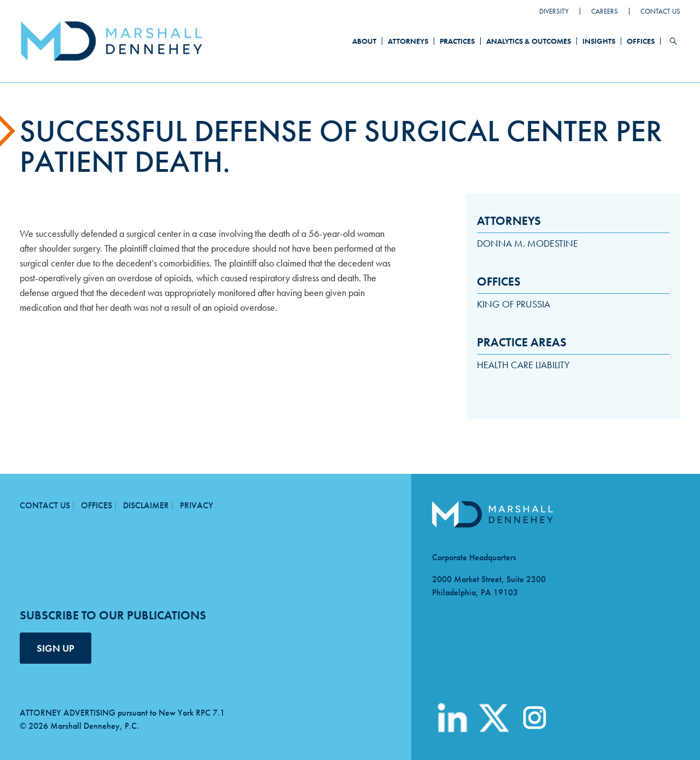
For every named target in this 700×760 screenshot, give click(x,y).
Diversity (554, 11)
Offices (641, 41)
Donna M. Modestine (527, 243)
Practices (457, 41)
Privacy (197, 505)
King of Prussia (514, 304)
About (364, 41)
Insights (599, 41)
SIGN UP (56, 648)
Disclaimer (146, 505)
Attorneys (408, 41)
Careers (605, 11)
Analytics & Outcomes (529, 41)
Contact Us (660, 11)
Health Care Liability (523, 365)
